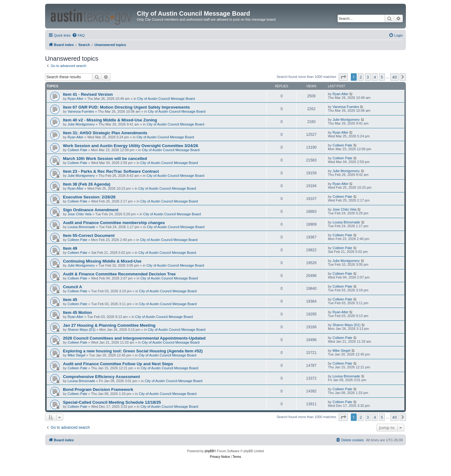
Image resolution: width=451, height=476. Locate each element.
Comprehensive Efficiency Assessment (101, 377)
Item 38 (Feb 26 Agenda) (87, 184)
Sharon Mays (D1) (82, 330)
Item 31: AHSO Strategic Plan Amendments (105, 133)
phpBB (209, 451)
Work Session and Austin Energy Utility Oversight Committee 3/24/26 (131, 146)
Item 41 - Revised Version (88, 94)
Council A (73, 287)
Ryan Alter (76, 99)
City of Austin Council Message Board (166, 99)
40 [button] (394, 77)
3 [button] (368, 77)
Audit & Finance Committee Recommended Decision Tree (119, 274)
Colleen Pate (78, 150)
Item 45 (70, 300)
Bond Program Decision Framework (98, 389)
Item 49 (70, 248)
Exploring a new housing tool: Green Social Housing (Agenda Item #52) (133, 351)
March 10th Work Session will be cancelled (105, 159)
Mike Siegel (77, 355)
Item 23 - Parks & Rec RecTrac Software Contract (111, 171)
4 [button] (375, 77)
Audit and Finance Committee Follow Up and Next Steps (118, 364)
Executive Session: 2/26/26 (89, 197)
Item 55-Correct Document (89, 235)
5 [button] (382, 77)
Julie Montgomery (81, 124)
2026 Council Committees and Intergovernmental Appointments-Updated (134, 338)
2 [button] (361, 77)
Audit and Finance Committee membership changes (114, 223)
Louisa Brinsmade (81, 227)
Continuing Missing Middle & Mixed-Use (102, 261)
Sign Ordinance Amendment (91, 210)
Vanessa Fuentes (81, 111)
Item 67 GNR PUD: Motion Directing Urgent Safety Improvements (126, 107)
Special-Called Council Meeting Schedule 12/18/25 (112, 402)
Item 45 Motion (77, 312)
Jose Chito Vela (80, 214)
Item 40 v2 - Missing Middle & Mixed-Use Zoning (110, 120)
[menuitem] (78, 35)
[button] (343, 77)
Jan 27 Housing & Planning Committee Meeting (109, 325)
